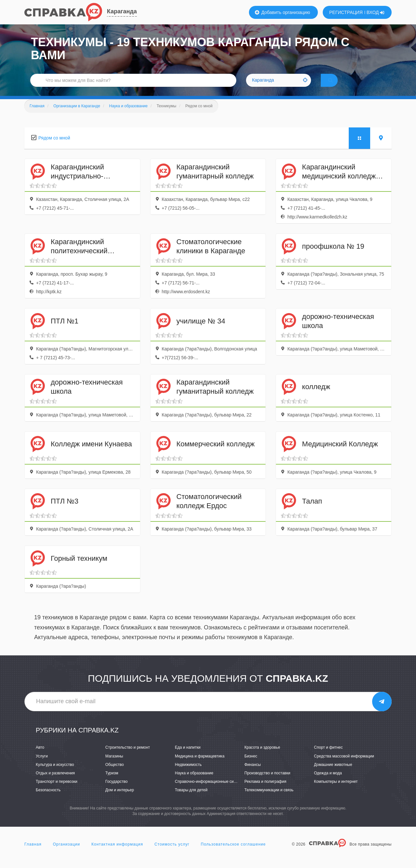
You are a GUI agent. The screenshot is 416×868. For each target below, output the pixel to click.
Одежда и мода (328, 782)
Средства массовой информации (344, 765)
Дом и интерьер (120, 799)
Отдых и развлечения (55, 782)
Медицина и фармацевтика (200, 765)
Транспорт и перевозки (57, 791)
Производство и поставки (267, 782)
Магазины (114, 765)
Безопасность (48, 799)
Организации (67, 853)
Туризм (112, 782)
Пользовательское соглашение (233, 853)
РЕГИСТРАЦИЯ (346, 12)
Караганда (122, 11)
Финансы (253, 774)
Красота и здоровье (262, 756)
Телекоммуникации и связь (269, 799)
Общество (115, 774)
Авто (40, 756)
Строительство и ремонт (128, 756)
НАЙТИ (340, 86)
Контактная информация (117, 853)
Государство (117, 791)
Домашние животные (333, 774)
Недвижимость (188, 774)
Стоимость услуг (172, 853)
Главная (33, 853)
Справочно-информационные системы (210, 791)
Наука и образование (194, 782)
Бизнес (251, 765)
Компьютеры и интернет (336, 791)
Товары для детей (191, 799)
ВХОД (376, 12)
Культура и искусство (55, 774)
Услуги (42, 765)
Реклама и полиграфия (265, 791)
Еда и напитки (188, 756)
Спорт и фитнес (328, 756)
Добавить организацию (282, 12)
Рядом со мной (54, 147)
